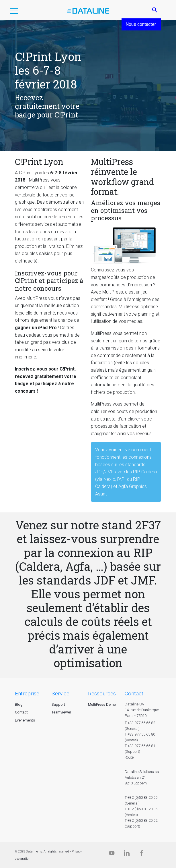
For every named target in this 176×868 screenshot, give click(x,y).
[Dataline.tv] (112, 854)
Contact (21, 712)
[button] (14, 12)
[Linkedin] (127, 854)
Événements (25, 720)
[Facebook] (142, 854)
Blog (19, 704)
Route (129, 757)
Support (58, 704)
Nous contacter (141, 24)
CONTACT (134, 694)
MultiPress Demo (102, 704)
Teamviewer (61, 712)
